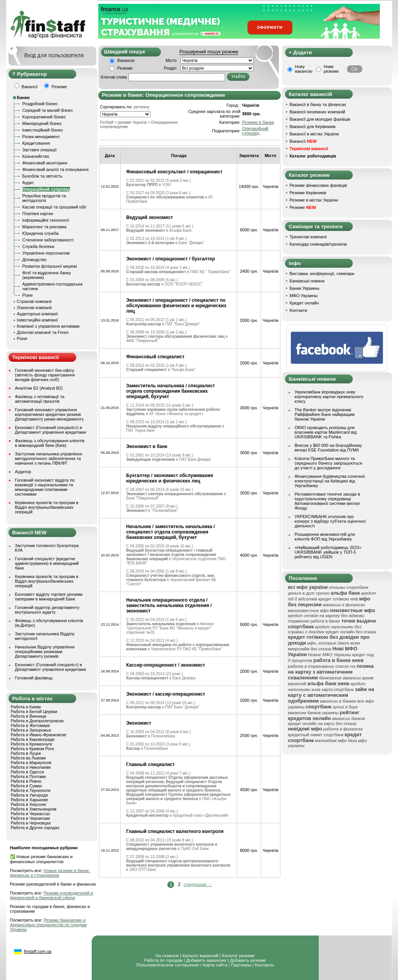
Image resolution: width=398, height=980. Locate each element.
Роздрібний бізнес (40, 104)
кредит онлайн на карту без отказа (322, 723)
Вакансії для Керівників (313, 127)
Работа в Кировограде (33, 739)
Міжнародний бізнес (42, 123)
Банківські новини (307, 281)
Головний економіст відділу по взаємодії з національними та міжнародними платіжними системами (45, 487)
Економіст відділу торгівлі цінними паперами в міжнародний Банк (49, 597)
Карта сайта (215, 965)
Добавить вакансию (206, 960)
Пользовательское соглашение (168, 965)
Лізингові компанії (34, 308)
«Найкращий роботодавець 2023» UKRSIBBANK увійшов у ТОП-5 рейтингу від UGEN (328, 552)
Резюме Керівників (308, 193)
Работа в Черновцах (31, 823)
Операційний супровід (46, 189)
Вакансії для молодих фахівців (320, 119)
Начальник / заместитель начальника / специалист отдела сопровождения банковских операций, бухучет (170, 532)
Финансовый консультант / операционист (174, 172)
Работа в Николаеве (31, 767)
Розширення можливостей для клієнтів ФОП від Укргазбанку (325, 537)
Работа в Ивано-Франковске (39, 735)
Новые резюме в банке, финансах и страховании (50, 873)
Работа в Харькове (29, 800)
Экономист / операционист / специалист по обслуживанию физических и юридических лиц (176, 306)
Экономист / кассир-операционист (166, 694)
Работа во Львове (28, 758)
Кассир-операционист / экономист (166, 665)
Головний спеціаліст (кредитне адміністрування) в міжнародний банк (47, 563)
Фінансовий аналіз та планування (56, 169)
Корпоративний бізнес (44, 117)
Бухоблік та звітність (43, 176)
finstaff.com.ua (38, 951)
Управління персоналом (46, 253)
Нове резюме (331, 69)
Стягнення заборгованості (48, 240)
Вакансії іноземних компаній (318, 112)
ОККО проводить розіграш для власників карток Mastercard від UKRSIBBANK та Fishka (326, 432)
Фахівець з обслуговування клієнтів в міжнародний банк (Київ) (50, 443)
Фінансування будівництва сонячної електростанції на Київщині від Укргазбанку (330, 481)
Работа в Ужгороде (30, 795)
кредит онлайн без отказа (351, 632)
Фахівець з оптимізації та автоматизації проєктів (40, 399)
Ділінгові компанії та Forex (43, 332)
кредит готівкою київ (338, 599)
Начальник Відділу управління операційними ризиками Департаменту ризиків (45, 652)
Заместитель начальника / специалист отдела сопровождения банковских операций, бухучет (171, 391)
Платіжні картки (38, 214)
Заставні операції (40, 150)
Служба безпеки (38, 246)
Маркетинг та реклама (44, 227)
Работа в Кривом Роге (32, 749)
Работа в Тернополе (31, 790)
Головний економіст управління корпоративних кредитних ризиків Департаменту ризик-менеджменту (50, 414)
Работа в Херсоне (29, 804)
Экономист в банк (147, 446)
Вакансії (303, 141)
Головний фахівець (34, 678)
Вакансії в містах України (314, 134)
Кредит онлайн (304, 303)
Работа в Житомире (31, 725)
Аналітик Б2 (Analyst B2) (39, 388)
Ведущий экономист (149, 217)
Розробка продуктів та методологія (44, 198)
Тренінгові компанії (308, 237)
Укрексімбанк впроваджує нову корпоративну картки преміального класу (329, 397)
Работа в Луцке (26, 753)
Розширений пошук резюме (209, 52)
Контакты (264, 965)
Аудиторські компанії (38, 314)
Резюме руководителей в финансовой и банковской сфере (52, 895)
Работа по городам (163, 960)
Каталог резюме (238, 956)
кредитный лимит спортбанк (316, 735)
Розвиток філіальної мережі (50, 266)
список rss (345, 666)
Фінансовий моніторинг (45, 163)
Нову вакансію (304, 69)
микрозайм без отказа (310, 649)
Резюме (125, 68)
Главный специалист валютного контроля (175, 831)
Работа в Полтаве (28, 776)
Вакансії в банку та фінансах (318, 104)
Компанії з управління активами (48, 326)
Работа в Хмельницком (34, 809)
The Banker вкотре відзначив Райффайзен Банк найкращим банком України (325, 414)
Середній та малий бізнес (48, 110)
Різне (28, 295)
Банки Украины (305, 288)
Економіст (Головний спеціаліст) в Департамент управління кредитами (51, 430)
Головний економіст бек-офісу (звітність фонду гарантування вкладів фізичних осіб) (45, 375)
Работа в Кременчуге (32, 744)
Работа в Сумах (26, 786)
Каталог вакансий (201, 956)
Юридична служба (41, 233)
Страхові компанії (34, 301)
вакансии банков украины (313, 713)
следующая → (198, 884)
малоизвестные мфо (309, 611)
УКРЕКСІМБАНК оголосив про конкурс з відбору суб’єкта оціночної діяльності (330, 521)
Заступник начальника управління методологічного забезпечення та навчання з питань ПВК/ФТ (49, 458)
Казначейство (36, 156)
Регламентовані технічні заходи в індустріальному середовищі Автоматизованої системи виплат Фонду (328, 501)
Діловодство (35, 260)
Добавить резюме (248, 960)
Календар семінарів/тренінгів (318, 244)
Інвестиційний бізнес (43, 130)
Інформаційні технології (46, 220)
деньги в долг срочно (309, 593)
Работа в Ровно (26, 781)
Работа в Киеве (26, 707)
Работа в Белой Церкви (34, 711)
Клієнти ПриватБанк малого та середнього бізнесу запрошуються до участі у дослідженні (329, 463)
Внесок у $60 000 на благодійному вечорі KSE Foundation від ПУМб (328, 448)
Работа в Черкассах (31, 814)
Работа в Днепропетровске (37, 721)
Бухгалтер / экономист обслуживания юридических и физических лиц (169, 478)
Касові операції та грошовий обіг (55, 207)
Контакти (299, 310)
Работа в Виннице (29, 716)
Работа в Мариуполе (31, 763)
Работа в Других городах (35, 828)
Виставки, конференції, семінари (322, 274)
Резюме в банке (258, 122)
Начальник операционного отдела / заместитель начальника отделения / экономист (169, 605)
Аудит (28, 183)
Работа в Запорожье (31, 730)
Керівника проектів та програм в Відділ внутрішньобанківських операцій (47, 507)
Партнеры (241, 965)
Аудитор (23, 472)
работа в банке (325, 621)
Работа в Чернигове (31, 818)
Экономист (139, 723)
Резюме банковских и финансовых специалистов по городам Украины (49, 925)
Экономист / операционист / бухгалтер (170, 259)
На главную (167, 956)
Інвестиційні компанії (38, 320)
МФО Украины (304, 296)
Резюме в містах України (314, 200)
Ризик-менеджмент (41, 137)
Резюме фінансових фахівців (318, 185)
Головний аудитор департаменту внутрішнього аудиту (47, 610)
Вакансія (126, 60)
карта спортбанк (338, 689)
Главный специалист (150, 765)
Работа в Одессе (27, 772)
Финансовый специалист (155, 357)
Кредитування (36, 143)
